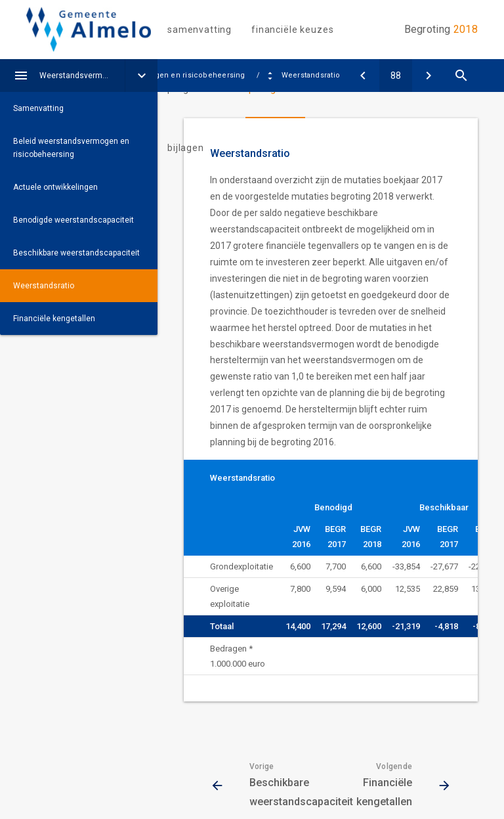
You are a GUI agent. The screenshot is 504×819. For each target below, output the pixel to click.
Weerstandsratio (44, 286)
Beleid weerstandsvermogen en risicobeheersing (71, 148)
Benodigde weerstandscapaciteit (73, 220)
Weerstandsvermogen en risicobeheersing (82, 76)
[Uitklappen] (141, 76)
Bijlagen (186, 148)
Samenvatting (199, 30)
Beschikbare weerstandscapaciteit (76, 253)
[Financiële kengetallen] (429, 76)
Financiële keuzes (292, 30)
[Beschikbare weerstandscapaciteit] (363, 76)
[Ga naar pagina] (396, 76)
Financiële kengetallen (54, 319)
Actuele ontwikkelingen (55, 187)
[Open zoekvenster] (461, 76)
